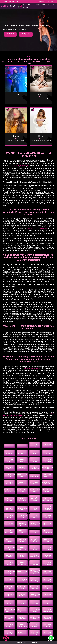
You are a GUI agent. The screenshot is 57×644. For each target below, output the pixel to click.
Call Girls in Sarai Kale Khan (22, 633)
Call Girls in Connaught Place (22, 453)
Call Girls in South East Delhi (35, 603)
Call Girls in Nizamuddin (48, 524)
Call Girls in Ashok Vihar (9, 548)
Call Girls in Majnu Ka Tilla (35, 548)
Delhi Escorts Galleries (34, 4)
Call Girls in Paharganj (48, 453)
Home (24, 4)
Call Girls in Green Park (22, 509)
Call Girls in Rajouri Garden (35, 556)
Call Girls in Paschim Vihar (35, 468)
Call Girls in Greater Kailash (48, 532)
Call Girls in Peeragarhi (48, 618)
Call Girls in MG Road (35, 483)
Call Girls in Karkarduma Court (22, 625)
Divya (41, 136)
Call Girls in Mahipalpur (22, 460)
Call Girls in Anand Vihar (35, 563)
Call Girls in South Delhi (22, 603)
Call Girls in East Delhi (22, 580)
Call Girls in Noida (22, 446)
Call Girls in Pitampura (9, 625)
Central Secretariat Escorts (32, 368)
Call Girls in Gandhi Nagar (48, 580)
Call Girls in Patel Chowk (35, 610)
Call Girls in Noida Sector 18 (48, 483)
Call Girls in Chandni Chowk (48, 610)
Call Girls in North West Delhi (35, 595)
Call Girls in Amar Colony (35, 633)
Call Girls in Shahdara (48, 548)
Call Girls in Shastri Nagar (35, 580)
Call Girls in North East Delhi (22, 595)
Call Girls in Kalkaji (9, 516)
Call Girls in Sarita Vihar (48, 603)
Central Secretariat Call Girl (18, 165)
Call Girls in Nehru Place (22, 476)
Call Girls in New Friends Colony (35, 524)
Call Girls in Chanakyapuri (48, 460)
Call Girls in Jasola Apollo (48, 633)
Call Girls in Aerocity (35, 460)
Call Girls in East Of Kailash (9, 541)
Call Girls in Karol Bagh (35, 453)
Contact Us (25, 8)
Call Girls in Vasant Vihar (9, 509)
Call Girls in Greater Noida (22, 483)
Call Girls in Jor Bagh (9, 618)
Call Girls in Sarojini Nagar (22, 618)
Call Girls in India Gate (48, 541)
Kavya (16, 136)
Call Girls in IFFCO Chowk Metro (35, 499)
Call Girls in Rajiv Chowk (22, 610)
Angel (41, 94)
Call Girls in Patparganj (9, 563)
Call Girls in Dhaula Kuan (9, 556)
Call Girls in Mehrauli (9, 633)
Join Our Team (46, 4)
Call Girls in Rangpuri (48, 625)
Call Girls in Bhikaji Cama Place (35, 540)
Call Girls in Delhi (9, 446)
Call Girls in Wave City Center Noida (9, 491)
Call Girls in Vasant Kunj (48, 476)
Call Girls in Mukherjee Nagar (22, 548)
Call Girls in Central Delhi (48, 573)
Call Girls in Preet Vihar (9, 588)
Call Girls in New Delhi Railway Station (35, 572)
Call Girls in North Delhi (48, 588)
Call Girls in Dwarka (9, 468)
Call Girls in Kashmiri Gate (22, 563)
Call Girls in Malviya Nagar (9, 532)
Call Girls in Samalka (35, 625)
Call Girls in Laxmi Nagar (9, 573)
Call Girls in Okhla (35, 532)
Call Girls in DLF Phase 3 (48, 491)
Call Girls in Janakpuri (22, 468)
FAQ (54, 4)
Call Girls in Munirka (48, 516)
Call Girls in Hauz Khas (9, 524)
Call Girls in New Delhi (22, 588)
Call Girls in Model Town (9, 595)
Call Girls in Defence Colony (35, 516)
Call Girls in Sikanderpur (22, 500)
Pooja (16, 94)
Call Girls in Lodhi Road (22, 516)
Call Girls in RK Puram (22, 541)
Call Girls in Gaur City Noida (22, 491)
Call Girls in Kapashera (9, 580)
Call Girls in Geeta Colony (22, 573)
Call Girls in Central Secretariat (37, 229)
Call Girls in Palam (35, 509)
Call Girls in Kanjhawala (48, 595)
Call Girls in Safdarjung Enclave (48, 508)
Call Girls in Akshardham (48, 563)
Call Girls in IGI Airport (9, 460)
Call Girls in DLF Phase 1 (35, 491)
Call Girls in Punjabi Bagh (22, 524)
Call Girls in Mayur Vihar (48, 468)
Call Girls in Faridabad (48, 445)
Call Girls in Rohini (48, 556)
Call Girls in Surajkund (9, 453)
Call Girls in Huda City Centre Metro (48, 500)
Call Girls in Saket (35, 476)
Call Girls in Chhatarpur (22, 532)
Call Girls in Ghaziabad (9, 483)
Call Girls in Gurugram (35, 445)
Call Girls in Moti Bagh (35, 618)
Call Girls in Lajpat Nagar (9, 476)
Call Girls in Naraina (22, 556)
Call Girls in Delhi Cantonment (35, 588)
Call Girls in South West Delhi (9, 610)
